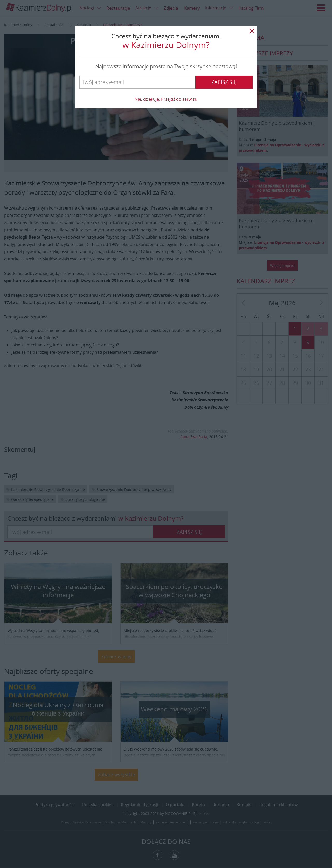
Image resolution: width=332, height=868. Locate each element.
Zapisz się (224, 82)
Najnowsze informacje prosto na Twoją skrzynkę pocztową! (166, 66)
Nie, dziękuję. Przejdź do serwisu (166, 99)
